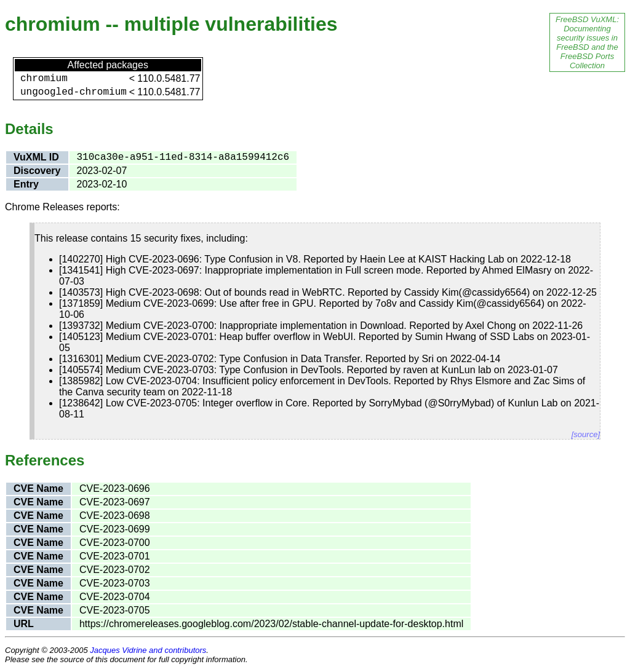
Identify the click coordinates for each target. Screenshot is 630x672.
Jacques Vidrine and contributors (148, 650)
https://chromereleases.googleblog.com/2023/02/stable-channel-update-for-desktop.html (271, 624)
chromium (44, 79)
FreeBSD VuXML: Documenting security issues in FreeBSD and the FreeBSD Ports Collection (587, 42)
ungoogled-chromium (74, 92)
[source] (586, 434)
